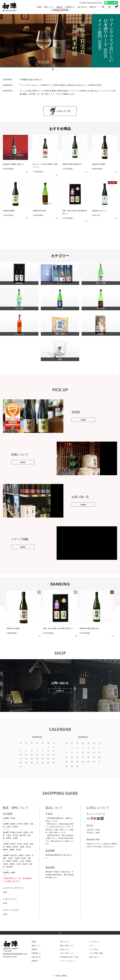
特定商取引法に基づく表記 (69, 957)
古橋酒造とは (70, 7)
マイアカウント (94, 942)
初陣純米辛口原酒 (39, 211)
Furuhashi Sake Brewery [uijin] (91, 3)
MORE (83, 420)
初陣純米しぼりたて (99, 211)
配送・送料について (67, 946)
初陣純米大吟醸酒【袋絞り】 (14, 164)
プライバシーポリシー (68, 961)
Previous (6, 609)
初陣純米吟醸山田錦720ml (72, 164)
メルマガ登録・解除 (96, 953)
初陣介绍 (93, 7)
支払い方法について (67, 953)
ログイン (92, 946)
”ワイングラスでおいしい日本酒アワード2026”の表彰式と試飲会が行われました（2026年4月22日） (61, 85)
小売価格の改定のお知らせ (31, 80)
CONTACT (60, 691)
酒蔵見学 (59, 7)
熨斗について (65, 942)
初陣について (49, 7)
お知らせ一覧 (60, 111)
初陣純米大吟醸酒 (99, 164)
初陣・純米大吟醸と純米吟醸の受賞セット (59, 628)
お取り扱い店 (82, 7)
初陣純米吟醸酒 (9, 211)
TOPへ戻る (60, 933)
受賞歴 (39, 7)
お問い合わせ (94, 957)
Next (114, 609)
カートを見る (94, 949)
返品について (65, 949)
